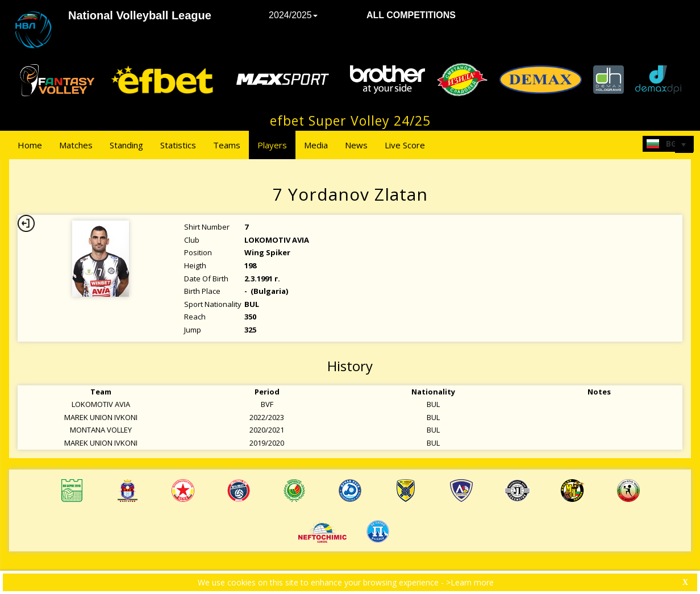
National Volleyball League (140, 15)
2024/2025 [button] (293, 15)
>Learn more (470, 582)
